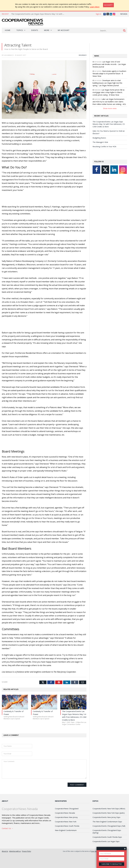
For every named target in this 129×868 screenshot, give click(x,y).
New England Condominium (66, 830)
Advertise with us (15, 851)
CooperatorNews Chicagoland (67, 809)
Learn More (95, 7)
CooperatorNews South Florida (67, 826)
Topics (20, 30)
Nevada (124, 14)
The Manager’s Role (100, 142)
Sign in (98, 14)
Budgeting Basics (99, 138)
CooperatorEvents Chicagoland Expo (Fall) (109, 826)
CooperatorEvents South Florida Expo (107, 837)
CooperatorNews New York (66, 822)
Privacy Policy (26, 851)
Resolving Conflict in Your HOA (104, 147)
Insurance (83, 55)
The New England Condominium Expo (107, 822)
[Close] (108, 5)
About (5, 801)
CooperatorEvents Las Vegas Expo (106, 841)
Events (35, 30)
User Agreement (96, 851)
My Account (64, 30)
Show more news (110, 108)
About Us (5, 851)
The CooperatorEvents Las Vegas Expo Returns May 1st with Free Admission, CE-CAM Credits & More (54, 14)
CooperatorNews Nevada (65, 813)
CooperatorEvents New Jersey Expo (106, 817)
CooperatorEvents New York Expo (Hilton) (109, 809)
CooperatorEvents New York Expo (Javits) (109, 813)
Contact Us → (8, 828)
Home (8, 30)
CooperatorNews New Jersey (66, 817)
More (47, 30)
